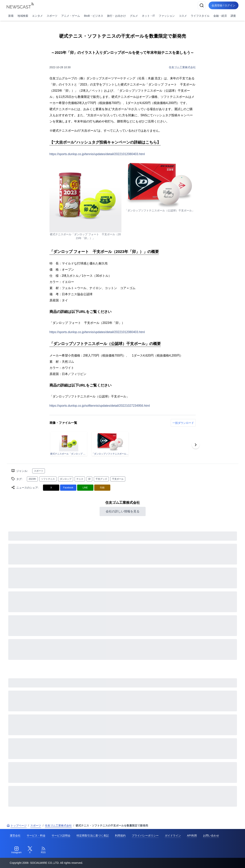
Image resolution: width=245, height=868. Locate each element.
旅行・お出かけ (116, 16)
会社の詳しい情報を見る (123, 511)
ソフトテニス (48, 479)
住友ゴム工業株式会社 (182, 67)
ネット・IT (148, 16)
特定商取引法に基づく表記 (93, 836)
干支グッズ (101, 479)
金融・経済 (220, 16)
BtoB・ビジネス (94, 16)
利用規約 (120, 836)
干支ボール (118, 479)
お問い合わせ (211, 836)
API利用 (192, 836)
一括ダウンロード (183, 423)
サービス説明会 (61, 836)
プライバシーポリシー (145, 836)
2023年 (32, 479)
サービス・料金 (36, 836)
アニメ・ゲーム (71, 16)
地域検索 (23, 16)
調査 (233, 16)
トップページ (17, 826)
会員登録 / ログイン (224, 5)
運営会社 (15, 836)
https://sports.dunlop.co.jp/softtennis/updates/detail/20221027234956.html (100, 406)
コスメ (183, 16)
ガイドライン (173, 836)
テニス (80, 479)
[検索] (202, 5)
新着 (11, 16)
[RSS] (43, 850)
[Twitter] (30, 850)
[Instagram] (16, 850)
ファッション (167, 16)
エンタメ (37, 16)
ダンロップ (66, 479)
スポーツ (52, 16)
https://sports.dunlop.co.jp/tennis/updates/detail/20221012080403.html (97, 154)
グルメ (134, 16)
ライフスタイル (200, 16)
